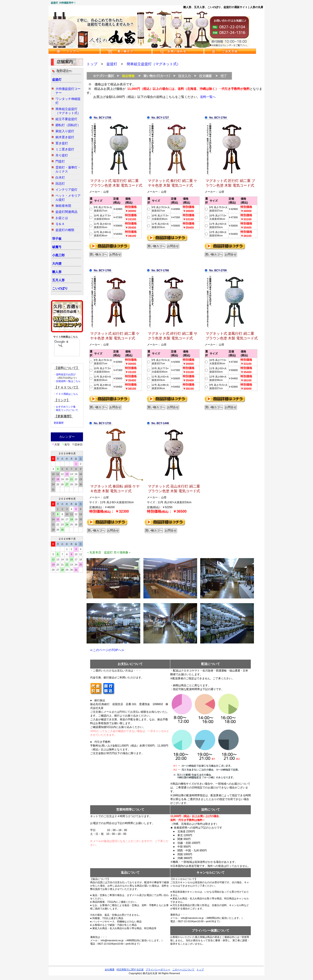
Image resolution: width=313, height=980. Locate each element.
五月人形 (58, 280)
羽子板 (57, 239)
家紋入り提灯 (65, 131)
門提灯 (60, 161)
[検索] (61, 342)
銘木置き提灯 (65, 137)
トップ (92, 64)
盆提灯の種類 (65, 230)
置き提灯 (62, 143)
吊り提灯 (62, 155)
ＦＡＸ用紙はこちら (67, 394)
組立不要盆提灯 (66, 119)
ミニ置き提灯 (65, 149)
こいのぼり (60, 288)
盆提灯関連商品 (66, 212)
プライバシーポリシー (158, 969)
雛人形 (57, 272)
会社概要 (110, 969)
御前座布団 (63, 206)
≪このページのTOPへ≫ (105, 650)
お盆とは (62, 218)
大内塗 (57, 263)
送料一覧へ (208, 97)
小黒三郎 (58, 255)
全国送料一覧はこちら (68, 381)
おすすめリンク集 (66, 407)
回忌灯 (60, 183)
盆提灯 (57, 80)
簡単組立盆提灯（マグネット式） (153, 64)
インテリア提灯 (66, 190)
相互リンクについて (67, 410)
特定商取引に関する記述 (130, 969)
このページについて (183, 969)
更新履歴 (59, 423)
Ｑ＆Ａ (60, 224)
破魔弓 (57, 247)
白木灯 (60, 177)
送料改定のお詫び (66, 374)
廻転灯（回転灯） (68, 125)
